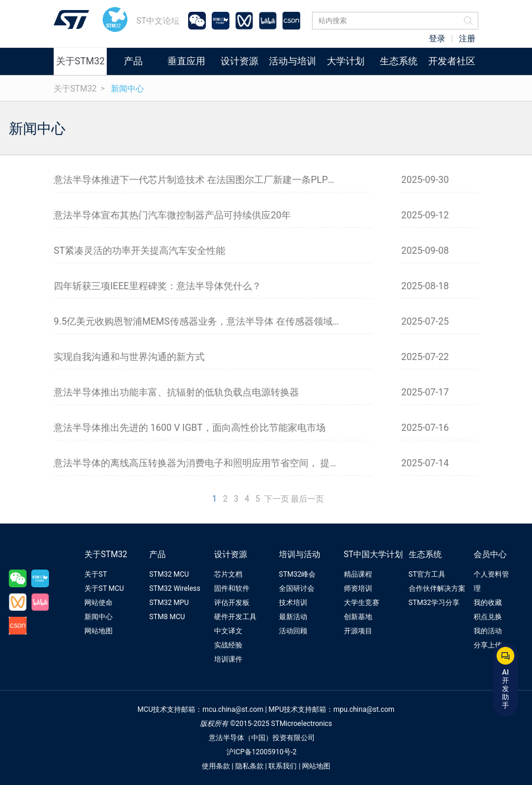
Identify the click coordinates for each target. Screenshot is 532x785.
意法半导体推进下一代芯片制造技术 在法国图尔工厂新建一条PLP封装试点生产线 (213, 180)
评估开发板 (232, 603)
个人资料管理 (491, 581)
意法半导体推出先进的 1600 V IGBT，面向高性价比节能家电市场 (190, 428)
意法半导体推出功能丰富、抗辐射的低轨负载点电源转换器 (176, 392)
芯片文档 (228, 574)
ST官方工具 (427, 574)
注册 (467, 38)
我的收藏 (488, 603)
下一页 (277, 499)
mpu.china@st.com (364, 709)
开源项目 (358, 631)
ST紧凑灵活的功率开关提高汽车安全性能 (139, 251)
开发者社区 (452, 61)
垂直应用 (186, 61)
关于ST (96, 574)
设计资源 (239, 61)
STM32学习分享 (434, 603)
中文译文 (228, 631)
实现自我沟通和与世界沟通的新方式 (129, 357)
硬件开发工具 (235, 617)
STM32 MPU (169, 603)
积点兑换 (488, 617)
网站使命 (98, 603)
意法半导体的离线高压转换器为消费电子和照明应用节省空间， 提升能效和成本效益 (213, 463)
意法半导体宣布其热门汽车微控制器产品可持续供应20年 (172, 215)
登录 (437, 38)
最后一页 (307, 499)
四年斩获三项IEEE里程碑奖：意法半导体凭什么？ (157, 286)
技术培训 (293, 603)
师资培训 (358, 588)
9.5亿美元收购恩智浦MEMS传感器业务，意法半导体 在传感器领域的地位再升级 (213, 321)
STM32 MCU (169, 574)
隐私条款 (249, 766)
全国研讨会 (297, 588)
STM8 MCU (167, 617)
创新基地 (358, 617)
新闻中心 (127, 89)
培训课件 (228, 659)
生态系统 (399, 61)
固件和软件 (232, 588)
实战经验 (228, 645)
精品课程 (358, 574)
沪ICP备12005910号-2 (262, 752)
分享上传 (488, 645)
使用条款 (216, 766)
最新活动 (293, 617)
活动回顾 (293, 631)
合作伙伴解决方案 (437, 588)
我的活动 (488, 631)
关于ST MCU (104, 588)
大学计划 (346, 61)
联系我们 (283, 766)
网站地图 (98, 631)
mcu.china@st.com (233, 709)
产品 (133, 61)
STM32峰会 (297, 574)
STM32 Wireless (175, 588)
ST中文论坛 (158, 21)
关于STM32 (81, 61)
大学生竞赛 (362, 603)
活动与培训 (293, 61)
